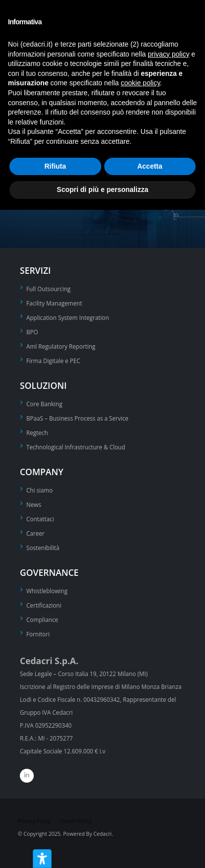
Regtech (37, 433)
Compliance (42, 620)
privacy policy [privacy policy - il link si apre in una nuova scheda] (169, 54)
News (34, 504)
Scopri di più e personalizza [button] (102, 189)
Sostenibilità (43, 548)
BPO (32, 332)
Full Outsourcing (48, 289)
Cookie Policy (75, 821)
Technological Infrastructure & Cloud (76, 447)
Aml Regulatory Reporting (61, 346)
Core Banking (44, 404)
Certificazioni (44, 605)
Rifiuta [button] (55, 166)
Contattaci (40, 519)
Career (35, 533)
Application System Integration (68, 317)
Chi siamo (39, 490)
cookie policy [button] (140, 83)
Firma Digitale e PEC (53, 361)
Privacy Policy (34, 821)
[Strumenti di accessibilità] (42, 859)
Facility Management (54, 303)
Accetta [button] (150, 166)
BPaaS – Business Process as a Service (77, 418)
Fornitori (38, 634)
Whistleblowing (47, 591)
